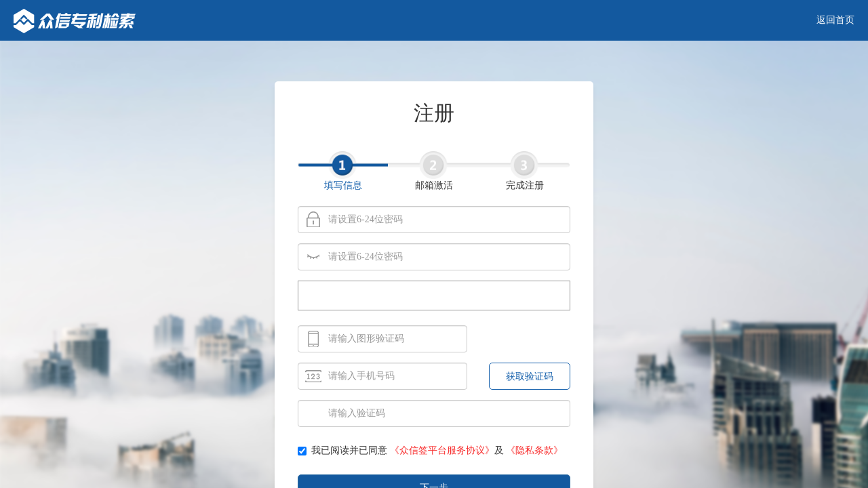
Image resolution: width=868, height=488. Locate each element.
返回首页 (835, 20)
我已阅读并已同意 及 (430, 450)
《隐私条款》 (534, 450)
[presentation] (434, 296)
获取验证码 (530, 377)
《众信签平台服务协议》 (442, 450)
